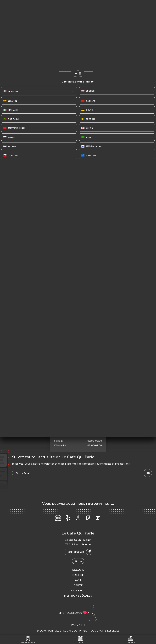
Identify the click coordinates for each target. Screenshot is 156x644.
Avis (78, 580)
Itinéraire (130, 639)
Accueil (78, 570)
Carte (78, 585)
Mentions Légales (78, 596)
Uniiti (81, 625)
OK (148, 473)
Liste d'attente (28, 639)
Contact (78, 590)
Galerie (78, 575)
